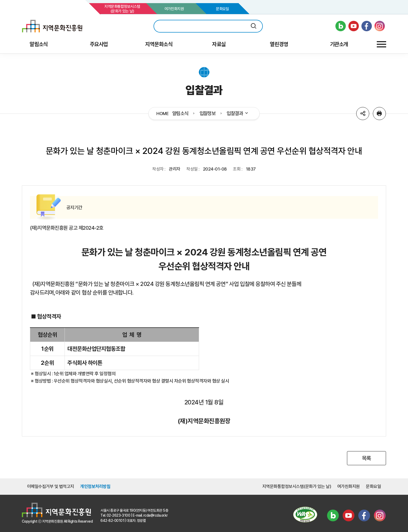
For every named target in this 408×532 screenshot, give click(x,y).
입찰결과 (238, 114)
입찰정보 (208, 114)
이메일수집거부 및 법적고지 (51, 486)
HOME (162, 114)
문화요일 (222, 9)
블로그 (333, 515)
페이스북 (364, 515)
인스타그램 (380, 515)
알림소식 (180, 114)
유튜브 (348, 515)
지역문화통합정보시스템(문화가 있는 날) (122, 9)
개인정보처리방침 (95, 486)
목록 (366, 458)
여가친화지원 (174, 9)
